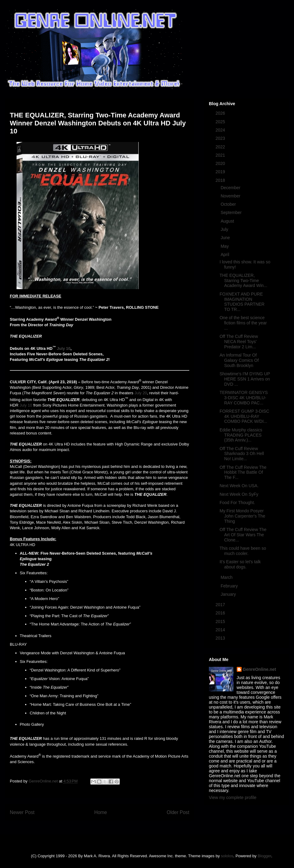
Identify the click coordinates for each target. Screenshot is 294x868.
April (225, 254)
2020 (221, 163)
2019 (221, 172)
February (230, 586)
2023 (221, 138)
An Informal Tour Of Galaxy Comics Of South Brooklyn (239, 360)
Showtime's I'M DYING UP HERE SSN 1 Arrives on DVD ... (245, 379)
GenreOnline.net (260, 669)
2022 (221, 147)
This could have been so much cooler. (243, 551)
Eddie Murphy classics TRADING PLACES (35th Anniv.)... (241, 435)
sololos (227, 856)
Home (101, 812)
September (232, 212)
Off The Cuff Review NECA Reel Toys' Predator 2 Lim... (239, 342)
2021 (221, 155)
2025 (221, 122)
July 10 (64, 348)
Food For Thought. (237, 503)
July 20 (141, 393)
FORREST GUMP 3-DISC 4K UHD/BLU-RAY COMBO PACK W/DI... (244, 416)
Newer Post (22, 812)
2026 (221, 113)
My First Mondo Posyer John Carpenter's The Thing (242, 516)
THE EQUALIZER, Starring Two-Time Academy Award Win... (243, 281)
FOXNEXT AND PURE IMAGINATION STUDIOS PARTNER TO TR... (242, 302)
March (227, 577)
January (229, 594)
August (228, 221)
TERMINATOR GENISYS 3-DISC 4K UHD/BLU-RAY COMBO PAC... (244, 398)
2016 (221, 613)
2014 (221, 630)
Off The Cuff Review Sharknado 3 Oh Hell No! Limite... (242, 454)
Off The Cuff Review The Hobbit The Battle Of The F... (243, 472)
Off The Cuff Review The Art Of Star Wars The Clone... (243, 535)
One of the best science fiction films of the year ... (243, 323)
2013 (221, 638)
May (225, 246)
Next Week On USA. (239, 486)
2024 (221, 130)
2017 (221, 605)
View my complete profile (233, 797)
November (231, 196)
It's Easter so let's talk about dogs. (240, 564)
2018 (221, 180)
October (229, 204)
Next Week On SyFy (239, 494)
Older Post (178, 812)
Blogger (264, 856)
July (225, 229)
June (226, 238)
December (231, 188)
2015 (221, 621)
